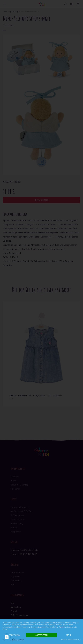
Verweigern (14, 635)
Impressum (64, 640)
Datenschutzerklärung (74, 640)
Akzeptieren (41, 635)
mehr (69, 635)
